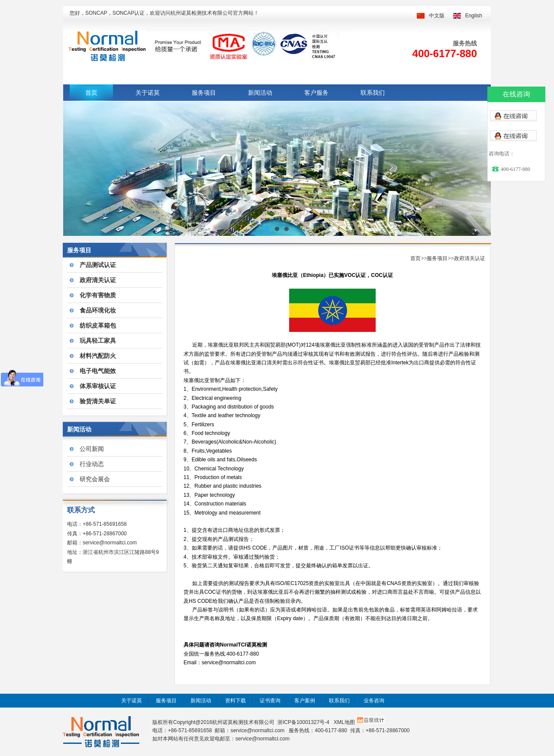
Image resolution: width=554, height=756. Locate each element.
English (474, 16)
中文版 (437, 16)
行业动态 (92, 464)
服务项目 (204, 93)
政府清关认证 (470, 258)
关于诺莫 (148, 93)
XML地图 (344, 722)
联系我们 (373, 93)
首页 (91, 93)
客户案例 (305, 701)
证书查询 (270, 701)
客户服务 (316, 93)
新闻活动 (260, 93)
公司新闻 (92, 449)
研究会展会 (95, 479)
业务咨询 (374, 701)
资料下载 (235, 701)
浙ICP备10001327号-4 (303, 722)
